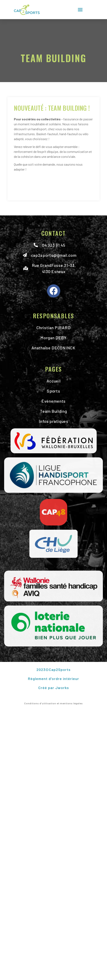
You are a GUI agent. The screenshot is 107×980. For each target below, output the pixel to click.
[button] (80, 10)
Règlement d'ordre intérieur (53, 679)
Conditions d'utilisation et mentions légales (53, 703)
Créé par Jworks (54, 688)
